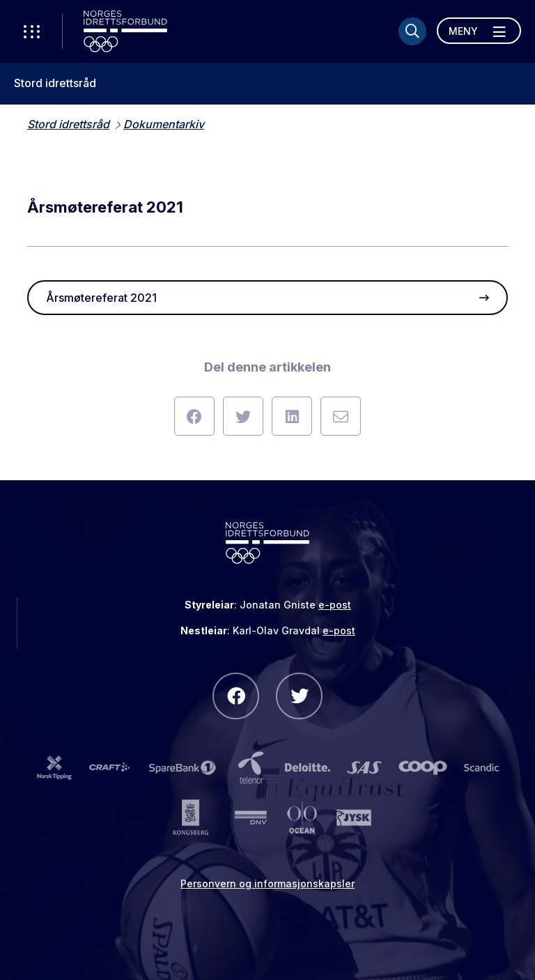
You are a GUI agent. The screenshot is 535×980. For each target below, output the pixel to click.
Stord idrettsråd (55, 83)
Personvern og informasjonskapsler (267, 883)
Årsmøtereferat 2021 (267, 298)
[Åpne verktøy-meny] (31, 31)
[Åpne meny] (479, 31)
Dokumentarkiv (164, 124)
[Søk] (412, 31)
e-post (335, 605)
